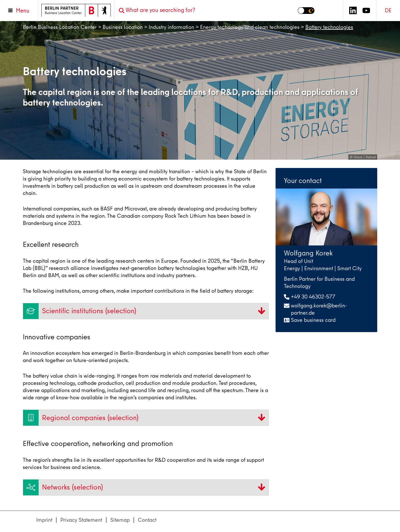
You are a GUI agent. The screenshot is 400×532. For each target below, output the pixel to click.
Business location (123, 27)
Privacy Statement (81, 520)
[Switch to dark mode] (306, 11)
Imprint (44, 520)
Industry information (171, 27)
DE (388, 10)
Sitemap (120, 520)
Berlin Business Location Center (60, 27)
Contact (147, 520)
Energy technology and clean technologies (250, 27)
